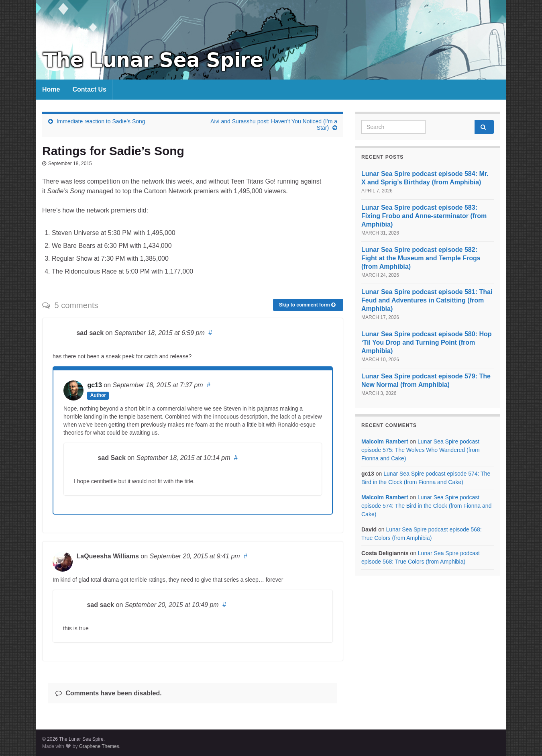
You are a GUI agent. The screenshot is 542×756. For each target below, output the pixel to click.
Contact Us (89, 89)
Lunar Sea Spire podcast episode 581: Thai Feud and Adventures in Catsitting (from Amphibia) (427, 300)
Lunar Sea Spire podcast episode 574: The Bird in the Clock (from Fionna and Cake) (426, 506)
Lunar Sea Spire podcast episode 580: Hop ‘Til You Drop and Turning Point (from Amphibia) (427, 342)
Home (51, 89)
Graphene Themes (99, 746)
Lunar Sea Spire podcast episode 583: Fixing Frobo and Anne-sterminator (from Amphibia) (424, 216)
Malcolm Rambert (385, 441)
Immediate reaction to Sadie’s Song (101, 121)
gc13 (94, 385)
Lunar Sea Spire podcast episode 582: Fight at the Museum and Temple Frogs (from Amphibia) (421, 258)
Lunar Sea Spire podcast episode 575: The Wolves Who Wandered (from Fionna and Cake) (421, 450)
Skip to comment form (307, 305)
